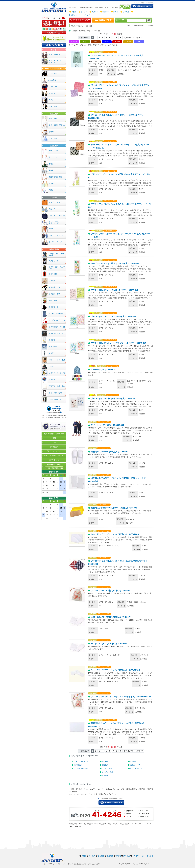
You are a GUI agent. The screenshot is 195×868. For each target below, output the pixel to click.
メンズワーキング (55, 202)
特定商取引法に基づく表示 (54, 434)
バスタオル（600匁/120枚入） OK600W (109, 644)
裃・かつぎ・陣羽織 (56, 314)
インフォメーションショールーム (56, 61)
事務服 (74, 12)
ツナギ (51, 229)
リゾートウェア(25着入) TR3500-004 (107, 425)
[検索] (137, 20)
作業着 (116, 12)
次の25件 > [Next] (129, 38)
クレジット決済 (108, 772)
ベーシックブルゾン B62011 (104, 370)
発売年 (117, 42)
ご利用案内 (78, 765)
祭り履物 (52, 340)
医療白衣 (106, 12)
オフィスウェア (54, 55)
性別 (85, 42)
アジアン (52, 93)
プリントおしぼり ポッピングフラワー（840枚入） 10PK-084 (119, 343)
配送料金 (133, 761)
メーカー (128, 42)
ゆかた (51, 366)
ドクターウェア (54, 157)
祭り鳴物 (52, 281)
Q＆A (54, 442)
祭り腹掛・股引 (54, 307)
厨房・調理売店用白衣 (57, 125)
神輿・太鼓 (53, 300)
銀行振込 (105, 761)
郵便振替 (105, 765)
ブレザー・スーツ (55, 242)
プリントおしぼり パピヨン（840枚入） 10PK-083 (114, 316)
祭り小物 (52, 380)
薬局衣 (51, 184)
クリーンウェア (54, 138)
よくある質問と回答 (81, 768)
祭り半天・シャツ (55, 287)
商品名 (107, 42)
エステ (51, 100)
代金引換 (105, 776)
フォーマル (53, 73)
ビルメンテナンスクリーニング (55, 222)
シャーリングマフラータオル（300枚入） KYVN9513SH (116, 670)
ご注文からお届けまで (82, 761)
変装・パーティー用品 (57, 360)
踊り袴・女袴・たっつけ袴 (57, 268)
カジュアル (52, 80)
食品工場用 (53, 119)
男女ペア (52, 209)
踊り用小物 (53, 347)
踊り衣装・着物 (54, 294)
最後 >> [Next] (140, 38)
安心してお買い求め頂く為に (54, 456)
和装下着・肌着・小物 (57, 386)
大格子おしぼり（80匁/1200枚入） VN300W (111, 617)
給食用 (51, 132)
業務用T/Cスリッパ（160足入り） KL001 (109, 452)
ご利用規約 (54, 447)
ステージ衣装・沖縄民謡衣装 (57, 254)
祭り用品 (126, 12)
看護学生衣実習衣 (55, 177)
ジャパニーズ (54, 87)
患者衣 (51, 170)
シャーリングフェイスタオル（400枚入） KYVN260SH (116, 534)
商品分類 (74, 42)
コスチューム (54, 261)
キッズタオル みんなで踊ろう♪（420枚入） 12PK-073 (115, 263)
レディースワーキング (57, 216)
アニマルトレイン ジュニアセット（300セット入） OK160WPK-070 (122, 697)
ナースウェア (54, 151)
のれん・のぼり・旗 (56, 333)
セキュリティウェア (56, 235)
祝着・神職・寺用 (55, 393)
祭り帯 (51, 353)
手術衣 (51, 164)
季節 (96, 42)
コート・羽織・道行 (56, 399)
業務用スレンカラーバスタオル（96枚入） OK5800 (114, 508)
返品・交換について (137, 768)
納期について (135, 765)
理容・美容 (53, 106)
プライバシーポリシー (54, 451)
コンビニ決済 (107, 768)
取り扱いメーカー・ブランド (79, 15)
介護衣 (51, 190)
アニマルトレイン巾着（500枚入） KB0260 (110, 591)
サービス (84, 12)
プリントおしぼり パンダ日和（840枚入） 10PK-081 (115, 290)
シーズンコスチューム (57, 320)
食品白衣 (95, 12)
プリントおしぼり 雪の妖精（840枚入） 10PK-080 (114, 399)
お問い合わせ (54, 460)
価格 (139, 42)
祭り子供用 (53, 274)
